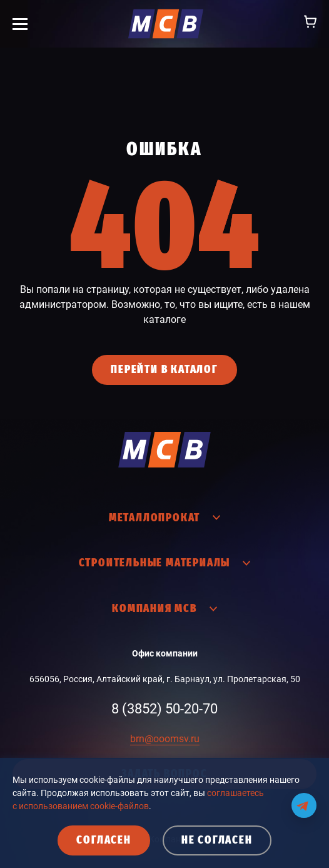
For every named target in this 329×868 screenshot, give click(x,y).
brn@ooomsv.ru (165, 739)
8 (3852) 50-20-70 (164, 709)
